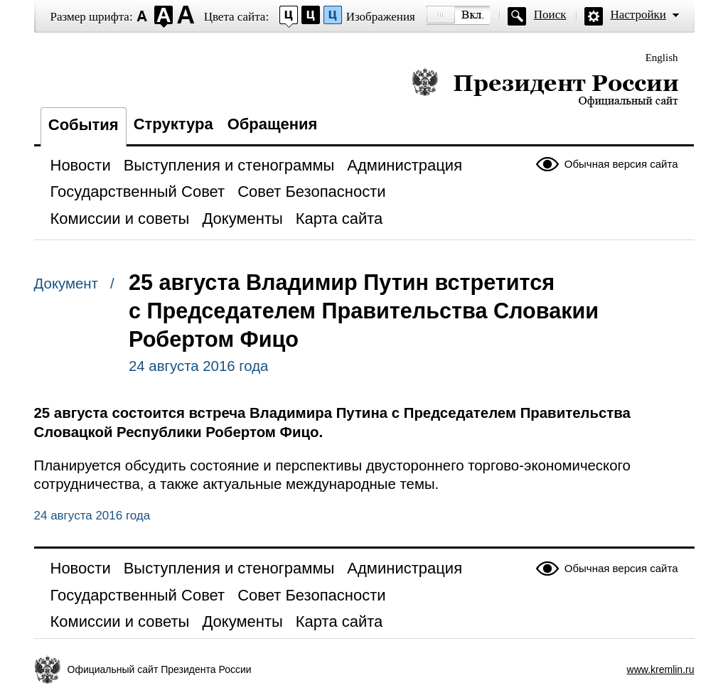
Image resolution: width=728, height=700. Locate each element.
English (662, 58)
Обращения (273, 124)
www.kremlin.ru (661, 669)
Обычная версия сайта (621, 164)
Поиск (550, 15)
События (84, 125)
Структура (173, 124)
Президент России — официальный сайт (545, 87)
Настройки (638, 15)
